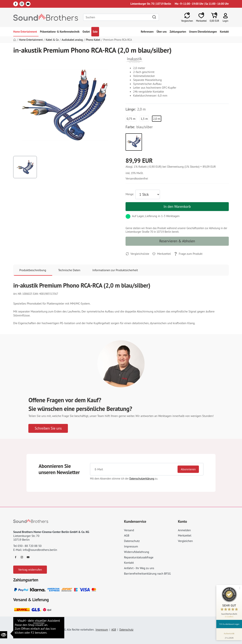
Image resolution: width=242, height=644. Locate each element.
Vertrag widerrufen (30, 570)
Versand (129, 530)
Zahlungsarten (178, 32)
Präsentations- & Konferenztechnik (60, 32)
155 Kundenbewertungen (229, 624)
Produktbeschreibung (33, 270)
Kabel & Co (52, 40)
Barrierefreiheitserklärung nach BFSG (147, 573)
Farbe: (130, 127)
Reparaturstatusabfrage (139, 557)
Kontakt (224, 32)
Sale (95, 32)
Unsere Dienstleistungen (203, 32)
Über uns (162, 32)
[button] (225, 17)
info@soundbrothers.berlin (40, 550)
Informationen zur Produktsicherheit (115, 270)
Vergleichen (185, 541)
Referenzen (147, 32)
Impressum (131, 546)
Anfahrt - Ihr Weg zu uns (139, 568)
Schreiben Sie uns (48, 428)
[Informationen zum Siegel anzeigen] (229, 635)
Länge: (131, 109)
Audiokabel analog (72, 40)
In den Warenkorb (177, 206)
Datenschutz (132, 541)
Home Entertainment (25, 32)
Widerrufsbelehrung (137, 552)
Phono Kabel (93, 40)
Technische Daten (69, 270)
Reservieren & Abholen (177, 241)
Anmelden (184, 530)
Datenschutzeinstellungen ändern (36, 624)
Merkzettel (185, 535)
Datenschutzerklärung (142, 479)
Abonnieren (188, 469)
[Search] (121, 17)
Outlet (86, 32)
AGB (127, 535)
